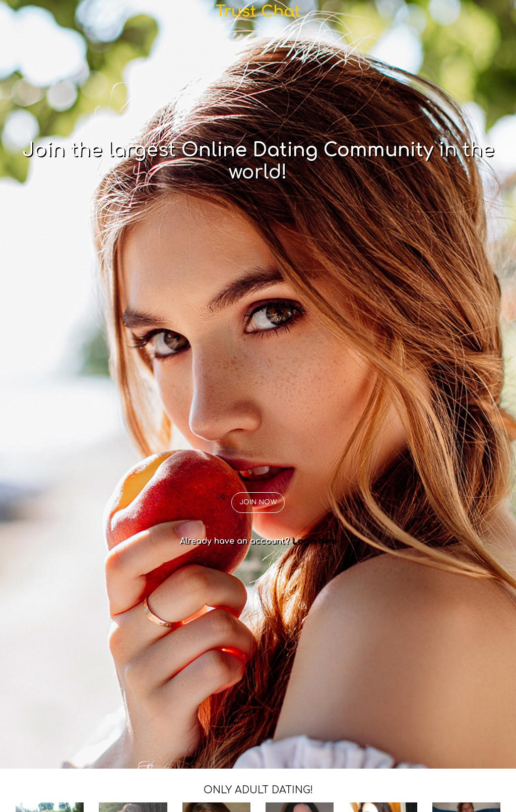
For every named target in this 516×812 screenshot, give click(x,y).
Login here (314, 541)
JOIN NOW (258, 502)
